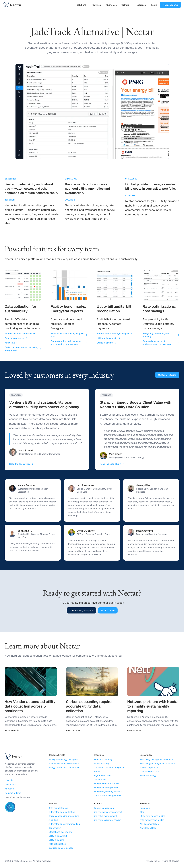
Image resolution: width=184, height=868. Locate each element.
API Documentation (149, 825)
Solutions (83, 5)
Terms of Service (171, 862)
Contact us (10, 785)
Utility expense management (108, 813)
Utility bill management (105, 817)
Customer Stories (167, 375)
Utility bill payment (58, 837)
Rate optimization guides (152, 821)
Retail (97, 772)
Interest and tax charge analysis (115, 334)
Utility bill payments (108, 338)
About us (9, 789)
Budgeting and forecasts (61, 849)
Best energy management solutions (157, 764)
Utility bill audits (107, 343)
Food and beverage (104, 760)
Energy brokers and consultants (64, 768)
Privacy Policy (153, 862)
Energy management (104, 809)
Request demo (170, 5)
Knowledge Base (148, 829)
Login (154, 5)
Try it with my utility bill (81, 611)
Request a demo (13, 793)
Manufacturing (101, 764)
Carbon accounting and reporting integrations (23, 349)
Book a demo (108, 611)
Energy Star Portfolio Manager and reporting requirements (69, 343)
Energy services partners (106, 788)
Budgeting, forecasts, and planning (161, 335)
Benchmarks (55, 829)
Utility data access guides (152, 817)
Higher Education (103, 776)
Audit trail (11, 343)
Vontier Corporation (149, 768)
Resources (142, 5)
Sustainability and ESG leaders (64, 764)
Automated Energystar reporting (64, 825)
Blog (142, 813)
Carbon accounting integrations (64, 817)
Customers (112, 5)
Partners (126, 5)
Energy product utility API (107, 784)
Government (100, 780)
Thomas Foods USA (149, 772)
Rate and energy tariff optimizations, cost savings (161, 343)
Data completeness (16, 338)
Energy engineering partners (108, 792)
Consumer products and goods (109, 768)
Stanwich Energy (148, 776)
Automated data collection (20, 334)
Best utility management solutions (156, 760)
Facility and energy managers (63, 760)
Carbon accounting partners (108, 796)
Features (98, 5)
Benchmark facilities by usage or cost (69, 335)
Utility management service (108, 821)
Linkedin (9, 781)
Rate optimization (57, 845)
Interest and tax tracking (60, 833)
